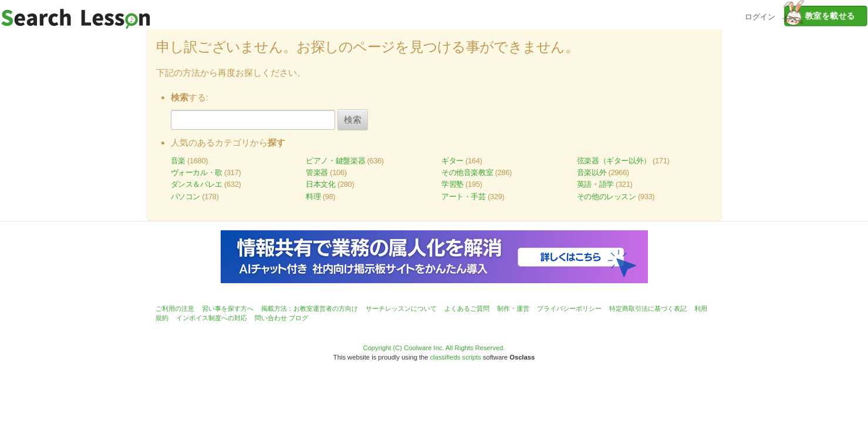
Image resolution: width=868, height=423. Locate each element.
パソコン (185, 197)
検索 (353, 120)
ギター (452, 161)
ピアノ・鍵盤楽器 (335, 161)
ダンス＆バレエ (197, 184)
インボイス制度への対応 (212, 318)
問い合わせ (271, 318)
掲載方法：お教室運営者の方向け (310, 308)
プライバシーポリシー (569, 308)
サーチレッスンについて (401, 308)
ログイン (760, 16)
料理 (313, 197)
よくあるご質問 (467, 308)
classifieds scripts (456, 357)
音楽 (178, 161)
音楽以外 (592, 172)
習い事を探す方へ (228, 308)
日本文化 (320, 184)
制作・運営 (513, 308)
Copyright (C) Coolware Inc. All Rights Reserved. (434, 348)
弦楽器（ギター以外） (614, 161)
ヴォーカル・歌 (197, 172)
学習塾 (452, 184)
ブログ (298, 318)
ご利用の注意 (175, 308)
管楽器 (317, 172)
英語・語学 (595, 184)
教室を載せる (820, 16)
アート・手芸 (464, 197)
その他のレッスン (607, 197)
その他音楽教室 (467, 172)
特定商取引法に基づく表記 (648, 308)
